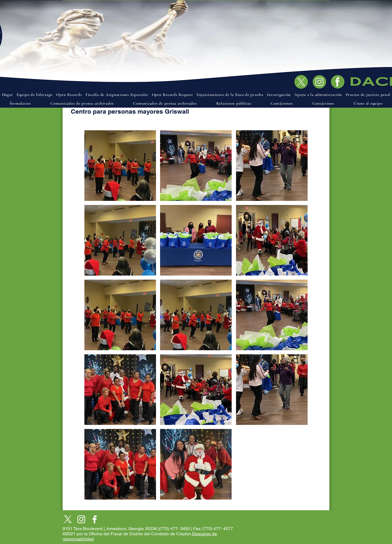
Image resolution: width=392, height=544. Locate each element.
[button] (120, 166)
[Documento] (339, 80)
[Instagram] (81, 519)
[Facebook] (95, 519)
